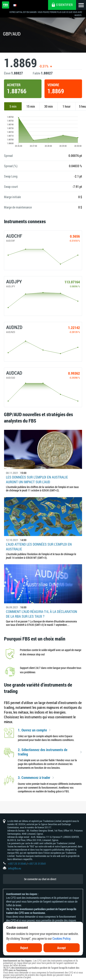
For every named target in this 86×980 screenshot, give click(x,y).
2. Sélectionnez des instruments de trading (43, 752)
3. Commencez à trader (34, 778)
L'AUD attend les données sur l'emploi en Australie (39, 547)
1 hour (67, 106)
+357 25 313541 (37, 864)
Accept (61, 949)
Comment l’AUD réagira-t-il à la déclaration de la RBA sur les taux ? (42, 614)
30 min (49, 106)
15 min (31, 106)
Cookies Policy (61, 940)
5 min (13, 106)
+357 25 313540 (17, 864)
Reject (24, 949)
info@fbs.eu (15, 868)
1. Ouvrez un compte (32, 730)
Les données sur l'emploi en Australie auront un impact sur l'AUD (37, 479)
